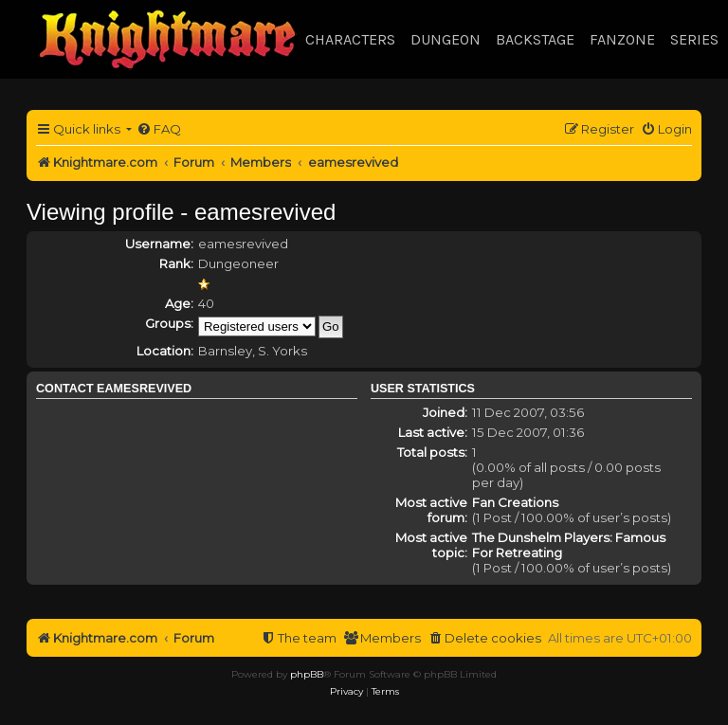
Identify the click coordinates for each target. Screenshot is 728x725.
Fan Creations (515, 502)
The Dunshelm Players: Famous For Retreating (569, 545)
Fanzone (622, 39)
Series (694, 39)
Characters (350, 39)
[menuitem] (159, 129)
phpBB (307, 674)
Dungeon (446, 39)
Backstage (535, 39)
